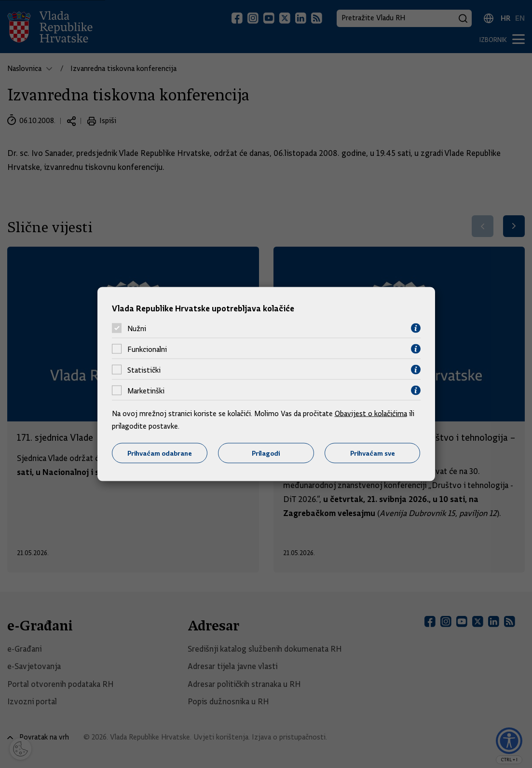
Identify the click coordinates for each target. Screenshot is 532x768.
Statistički (144, 370)
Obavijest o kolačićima (371, 414)
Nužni (137, 328)
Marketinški (146, 391)
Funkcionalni (147, 349)
